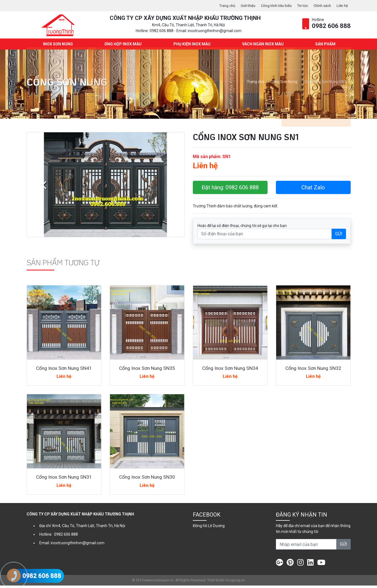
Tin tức (299, 6)
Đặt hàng (230, 190)
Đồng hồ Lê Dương (209, 528)
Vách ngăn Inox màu (262, 47)
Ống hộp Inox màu (122, 47)
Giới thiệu (241, 6)
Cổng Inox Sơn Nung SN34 (230, 371)
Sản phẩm (325, 47)
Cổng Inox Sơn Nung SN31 (64, 480)
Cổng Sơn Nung (284, 84)
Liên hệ (342, 6)
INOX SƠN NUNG (57, 47)
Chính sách (321, 6)
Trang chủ (219, 6)
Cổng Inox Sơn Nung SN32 (313, 371)
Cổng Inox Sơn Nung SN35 (147, 371)
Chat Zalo (313, 190)
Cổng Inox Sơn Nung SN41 (64, 371)
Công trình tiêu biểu (271, 6)
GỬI (339, 236)
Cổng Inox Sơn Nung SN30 (147, 480)
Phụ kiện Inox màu (191, 47)
